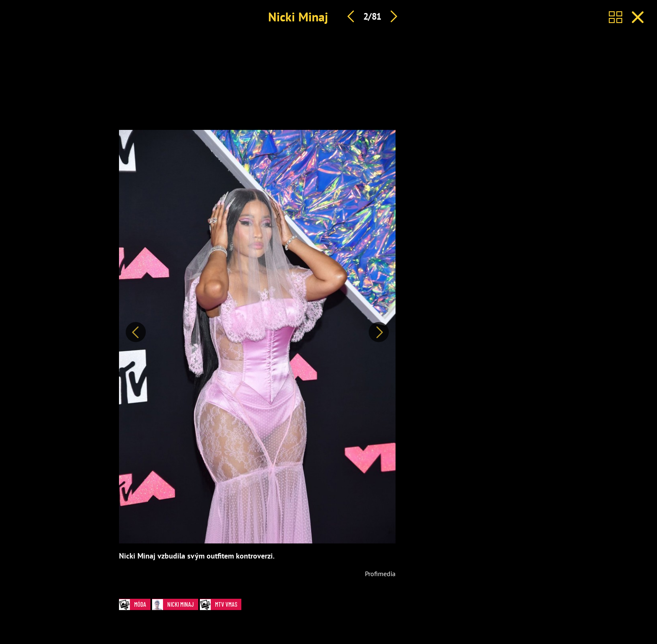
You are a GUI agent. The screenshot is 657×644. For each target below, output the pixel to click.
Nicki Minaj (298, 17)
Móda (135, 604)
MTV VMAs (221, 604)
